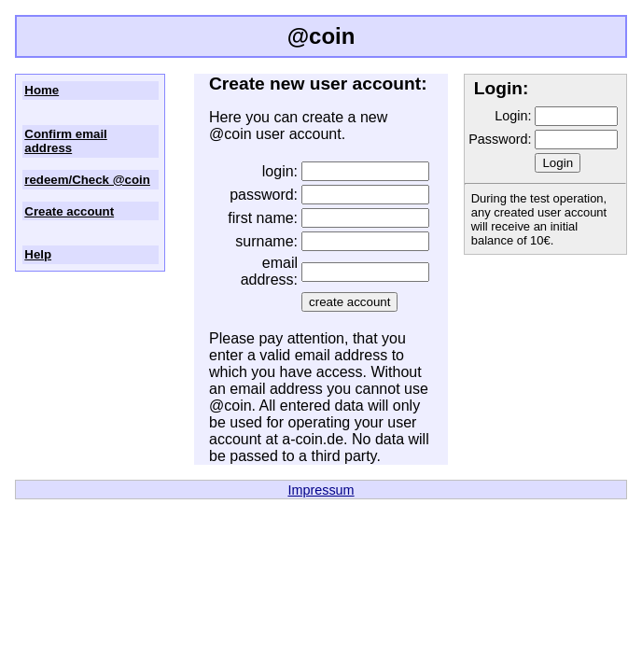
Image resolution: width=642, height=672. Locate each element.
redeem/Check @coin (87, 180)
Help (38, 254)
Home (42, 90)
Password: (500, 139)
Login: (513, 116)
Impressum (321, 490)
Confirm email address (65, 141)
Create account (69, 211)
